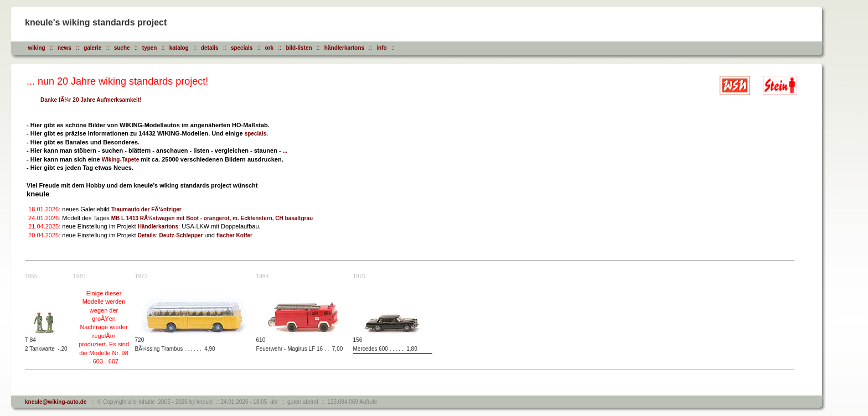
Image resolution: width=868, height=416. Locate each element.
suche (122, 48)
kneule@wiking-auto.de (56, 402)
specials (242, 48)
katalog (179, 48)
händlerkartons (344, 48)
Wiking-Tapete (121, 160)
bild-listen (299, 48)
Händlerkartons (158, 227)
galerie (92, 48)
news (64, 48)
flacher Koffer (234, 235)
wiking (37, 48)
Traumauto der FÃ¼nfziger (146, 209)
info (381, 48)
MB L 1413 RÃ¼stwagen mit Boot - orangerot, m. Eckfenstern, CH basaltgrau (212, 218)
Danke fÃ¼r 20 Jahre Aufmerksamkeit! (91, 100)
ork (270, 48)
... (285, 151)
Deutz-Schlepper (181, 235)
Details (147, 235)
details (210, 48)
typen (150, 48)
